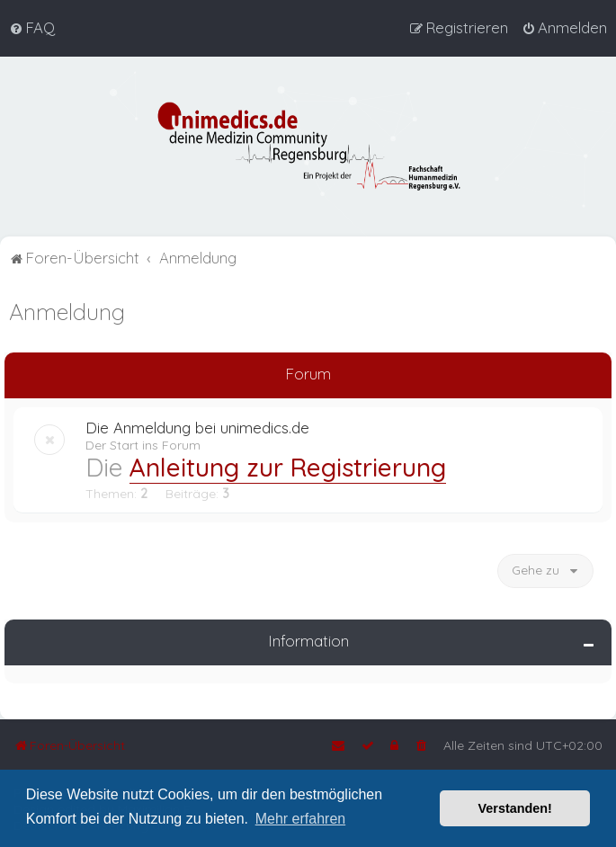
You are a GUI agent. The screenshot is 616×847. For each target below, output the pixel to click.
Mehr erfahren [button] (301, 819)
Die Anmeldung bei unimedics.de (197, 427)
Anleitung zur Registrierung (288, 466)
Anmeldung (67, 311)
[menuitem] (32, 28)
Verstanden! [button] (515, 808)
